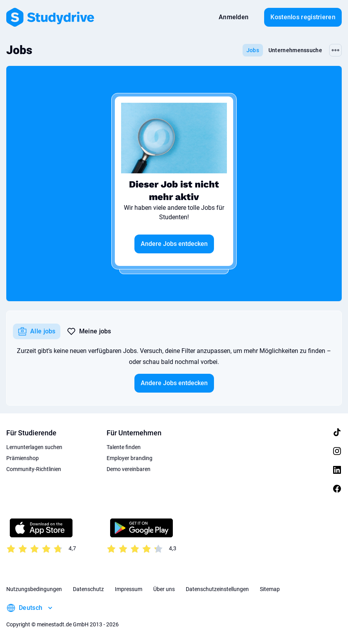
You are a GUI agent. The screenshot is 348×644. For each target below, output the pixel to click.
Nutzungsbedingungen (34, 589)
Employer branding (130, 458)
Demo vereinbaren (129, 469)
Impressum (129, 589)
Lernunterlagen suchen (34, 447)
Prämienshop (23, 458)
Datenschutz (88, 589)
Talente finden (124, 447)
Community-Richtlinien (34, 469)
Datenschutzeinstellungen (217, 589)
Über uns (164, 589)
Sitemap (270, 589)
